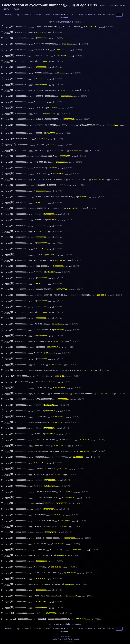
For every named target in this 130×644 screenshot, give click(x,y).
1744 (35, 15)
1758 (99, 15)
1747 (48, 15)
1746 (44, 15)
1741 (21, 15)
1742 (26, 15)
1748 (52, 15)
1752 (72, 15)
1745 (39, 15)
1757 (94, 15)
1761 (112, 15)
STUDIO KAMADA (65, 637)
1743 (30, 15)
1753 (77, 15)
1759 (103, 15)
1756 (90, 15)
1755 (85, 15)
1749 (57, 15)
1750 (61, 15)
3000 (125, 15)
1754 (81, 15)
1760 (108, 15)
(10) (8, 26)
